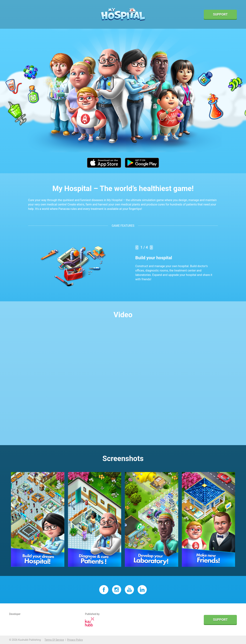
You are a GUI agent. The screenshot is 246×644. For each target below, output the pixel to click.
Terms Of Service (54, 640)
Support (220, 14)
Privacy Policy (75, 640)
